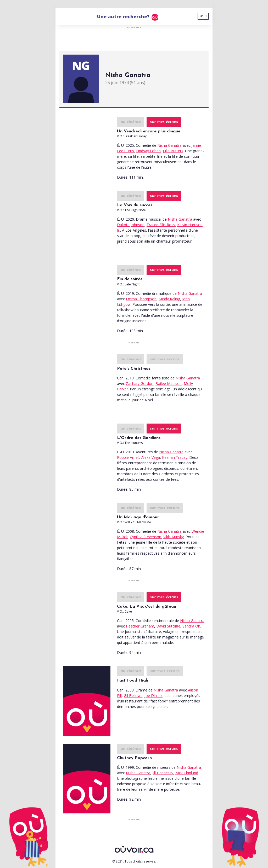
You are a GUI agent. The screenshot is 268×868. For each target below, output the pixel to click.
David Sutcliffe (168, 626)
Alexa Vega (151, 457)
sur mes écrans (164, 122)
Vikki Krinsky (174, 537)
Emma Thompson (141, 299)
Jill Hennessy (163, 773)
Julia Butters (173, 151)
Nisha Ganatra (169, 145)
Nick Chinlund (187, 773)
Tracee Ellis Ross (161, 225)
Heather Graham (140, 626)
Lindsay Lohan (148, 151)
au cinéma (131, 122)
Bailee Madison (169, 383)
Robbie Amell (128, 457)
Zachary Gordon (140, 383)
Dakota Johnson (131, 225)
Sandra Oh (191, 626)
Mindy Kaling (169, 299)
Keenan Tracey (175, 457)
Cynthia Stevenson (146, 537)
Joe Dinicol (153, 696)
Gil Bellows (133, 696)
